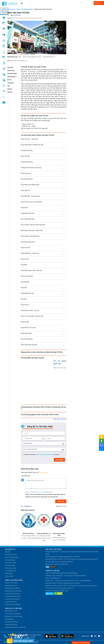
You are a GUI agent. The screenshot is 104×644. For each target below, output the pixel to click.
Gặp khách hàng (9, 619)
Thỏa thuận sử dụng (10, 563)
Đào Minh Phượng (60, 419)
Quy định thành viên (10, 571)
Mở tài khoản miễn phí (11, 611)
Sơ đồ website (9, 574)
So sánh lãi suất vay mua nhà (13, 596)
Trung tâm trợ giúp (10, 560)
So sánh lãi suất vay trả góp (12, 594)
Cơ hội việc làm (9, 576)
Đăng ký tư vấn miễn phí (12, 583)
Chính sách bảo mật (10, 568)
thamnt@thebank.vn (85, 581)
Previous (19, 528)
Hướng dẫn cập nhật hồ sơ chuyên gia (15, 627)
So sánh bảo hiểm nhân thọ (12, 588)
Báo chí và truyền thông (11, 557)
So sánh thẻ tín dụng (11, 602)
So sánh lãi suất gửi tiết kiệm (13, 605)
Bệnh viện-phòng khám (25, 9)
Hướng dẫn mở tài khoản (12, 622)
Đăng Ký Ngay (59, 460)
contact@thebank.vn (55, 578)
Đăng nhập (31, 492)
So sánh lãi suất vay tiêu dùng (13, 591)
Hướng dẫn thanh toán (11, 625)
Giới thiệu (8, 552)
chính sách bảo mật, (41, 455)
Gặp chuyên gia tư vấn (11, 586)
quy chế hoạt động (50, 455)
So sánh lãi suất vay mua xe (12, 599)
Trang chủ (11, 9)
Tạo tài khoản (41, 492)
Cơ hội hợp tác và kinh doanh (13, 614)
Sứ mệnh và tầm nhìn (11, 555)
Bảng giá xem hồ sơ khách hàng (14, 616)
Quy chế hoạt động (10, 565)
